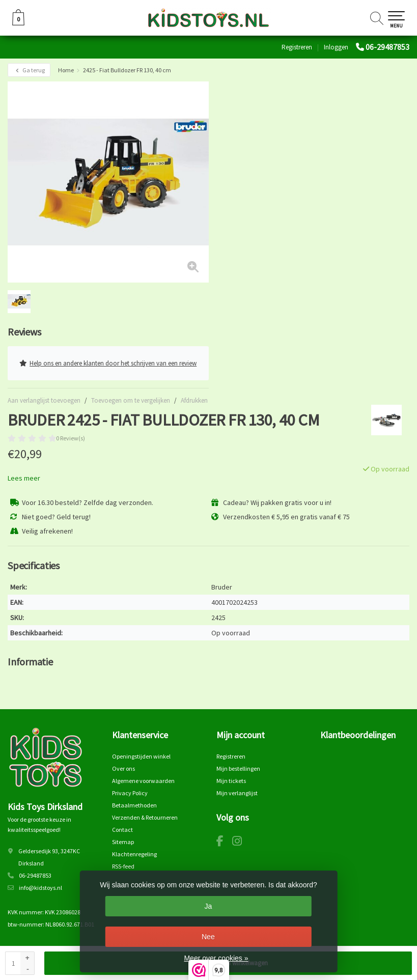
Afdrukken (194, 400)
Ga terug (29, 70)
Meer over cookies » (216, 958)
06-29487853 (387, 47)
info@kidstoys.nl (40, 888)
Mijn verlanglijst (237, 793)
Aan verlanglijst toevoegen (44, 400)
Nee (208, 937)
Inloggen (336, 47)
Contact (122, 830)
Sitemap (123, 842)
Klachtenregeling (134, 854)
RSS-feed (123, 866)
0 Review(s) (71, 438)
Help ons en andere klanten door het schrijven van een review (108, 363)
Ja (208, 906)
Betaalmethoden (134, 805)
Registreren (297, 47)
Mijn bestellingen (238, 768)
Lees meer (24, 478)
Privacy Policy (130, 793)
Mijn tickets (231, 781)
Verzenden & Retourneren (145, 817)
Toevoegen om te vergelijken (131, 400)
